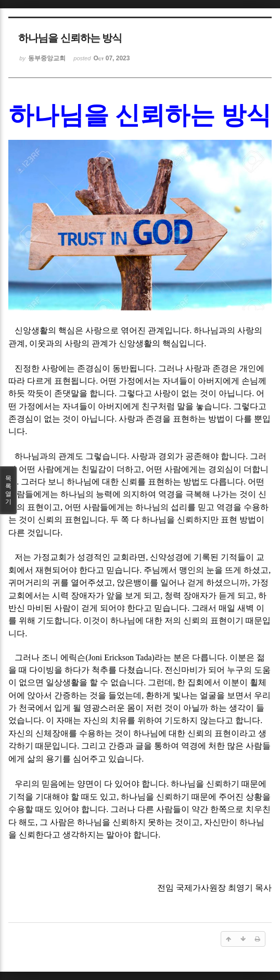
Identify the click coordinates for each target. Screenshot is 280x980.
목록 (8, 490)
